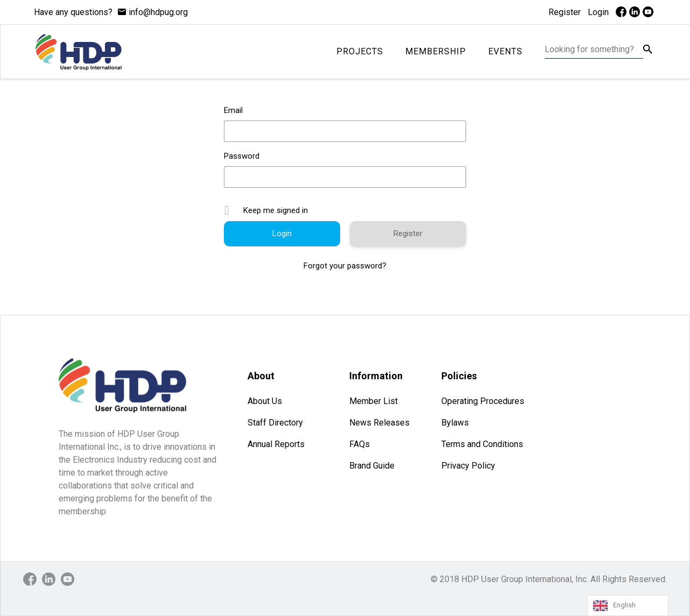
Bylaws (455, 423)
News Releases (379, 423)
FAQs (360, 444)
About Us (265, 401)
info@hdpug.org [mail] (158, 12)
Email (233, 110)
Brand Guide (372, 466)
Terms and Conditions (482, 444)
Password (242, 156)
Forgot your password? (345, 266)
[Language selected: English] (628, 606)
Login (598, 12)
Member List (374, 401)
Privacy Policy (468, 466)
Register (565, 12)
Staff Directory (275, 423)
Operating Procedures (483, 401)
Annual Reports (276, 444)
